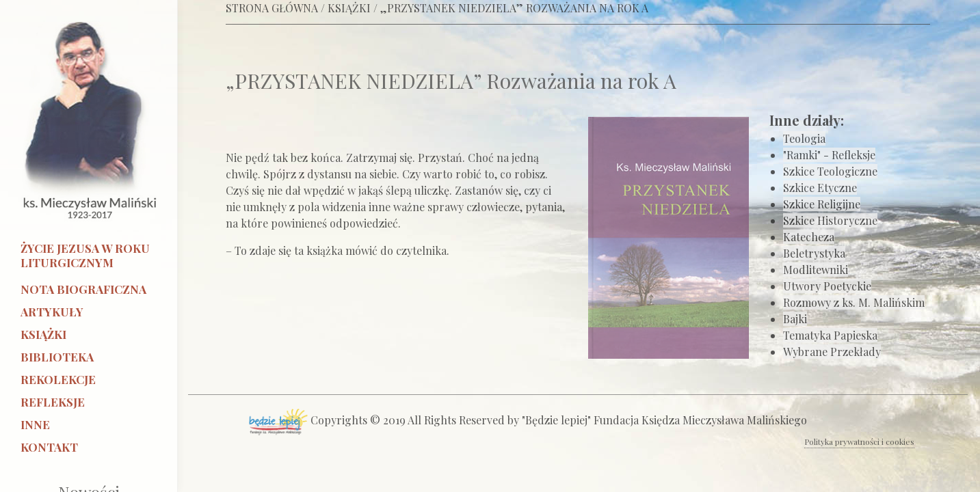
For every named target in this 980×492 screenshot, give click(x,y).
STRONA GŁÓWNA (272, 8)
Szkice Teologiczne (830, 171)
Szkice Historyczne (830, 220)
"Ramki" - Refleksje (829, 155)
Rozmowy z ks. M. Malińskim (854, 302)
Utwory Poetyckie (827, 286)
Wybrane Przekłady (832, 352)
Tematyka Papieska (830, 335)
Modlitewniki (816, 270)
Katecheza (809, 237)
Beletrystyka (814, 253)
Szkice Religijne (822, 204)
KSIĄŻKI (349, 8)
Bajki (795, 319)
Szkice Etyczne (820, 188)
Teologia (804, 138)
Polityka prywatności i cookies (859, 441)
